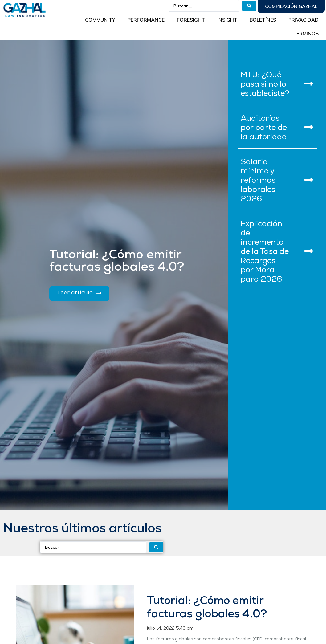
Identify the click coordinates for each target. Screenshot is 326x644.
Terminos (306, 33)
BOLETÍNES (263, 20)
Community (100, 20)
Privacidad (304, 20)
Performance (146, 20)
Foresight (191, 20)
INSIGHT (227, 20)
